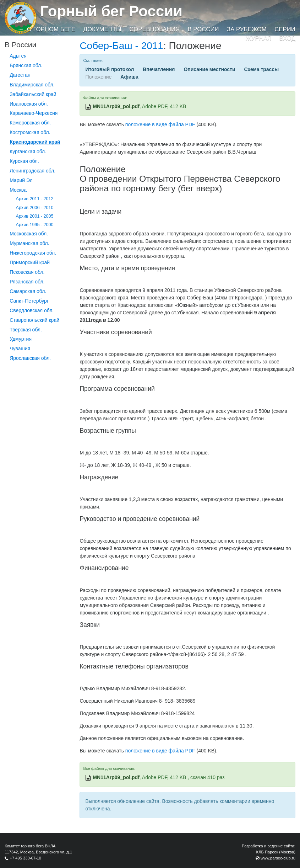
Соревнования (154, 29)
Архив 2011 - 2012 (35, 199)
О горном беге (51, 29)
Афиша (129, 77)
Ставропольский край (34, 320)
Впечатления (159, 69)
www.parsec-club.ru (278, 858)
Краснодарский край (35, 142)
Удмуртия (21, 339)
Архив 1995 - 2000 (35, 225)
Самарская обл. (28, 291)
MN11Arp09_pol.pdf (116, 106)
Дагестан (20, 75)
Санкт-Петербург (29, 301)
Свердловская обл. (32, 310)
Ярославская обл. (30, 358)
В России (203, 29)
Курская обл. (24, 161)
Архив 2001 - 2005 (35, 216)
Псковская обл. (27, 272)
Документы (102, 29)
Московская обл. (29, 234)
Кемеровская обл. (30, 123)
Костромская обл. (30, 132)
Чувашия (20, 348)
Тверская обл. (26, 330)
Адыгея (18, 56)
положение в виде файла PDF (160, 124)
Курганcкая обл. (28, 151)
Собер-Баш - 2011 (121, 46)
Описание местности (209, 69)
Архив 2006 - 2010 (35, 208)
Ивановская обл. (29, 104)
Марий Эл (21, 180)
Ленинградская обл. (32, 171)
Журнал (258, 38)
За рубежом (247, 29)
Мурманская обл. (29, 243)
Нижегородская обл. (33, 253)
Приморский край (30, 262)
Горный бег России (111, 11)
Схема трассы (261, 69)
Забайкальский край (33, 94)
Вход (287, 38)
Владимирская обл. (32, 85)
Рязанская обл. (27, 282)
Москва (18, 190)
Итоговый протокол (110, 69)
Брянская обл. (26, 65)
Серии (285, 29)
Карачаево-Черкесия (34, 113)
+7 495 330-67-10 (25, 858)
